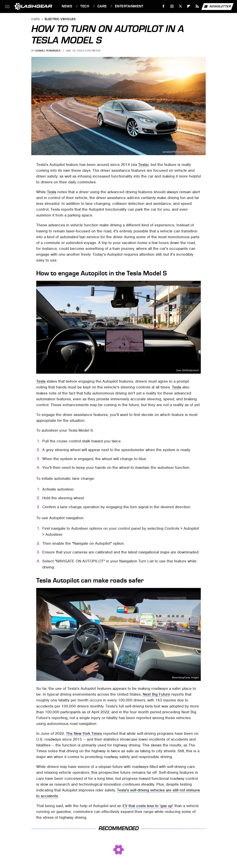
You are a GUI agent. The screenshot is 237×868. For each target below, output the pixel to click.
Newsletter (217, 6)
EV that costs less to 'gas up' (148, 806)
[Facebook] (164, 6)
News (67, 6)
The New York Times (84, 733)
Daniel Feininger (48, 51)
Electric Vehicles (60, 19)
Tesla (143, 165)
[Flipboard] (189, 6)
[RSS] (197, 6)
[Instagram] (172, 6)
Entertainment (129, 6)
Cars (102, 6)
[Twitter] (180, 6)
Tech (85, 6)
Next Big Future (156, 694)
